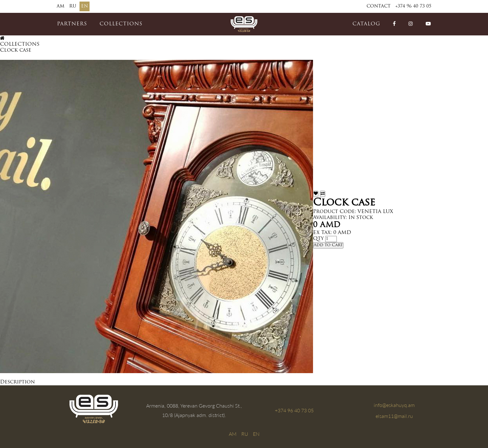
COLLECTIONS (121, 24)
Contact (379, 6)
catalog (366, 24)
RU (73, 6)
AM (61, 6)
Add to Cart (328, 245)
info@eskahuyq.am (394, 405)
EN (85, 6)
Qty (318, 239)
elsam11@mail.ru (394, 416)
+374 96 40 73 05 (413, 6)
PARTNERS (72, 24)
